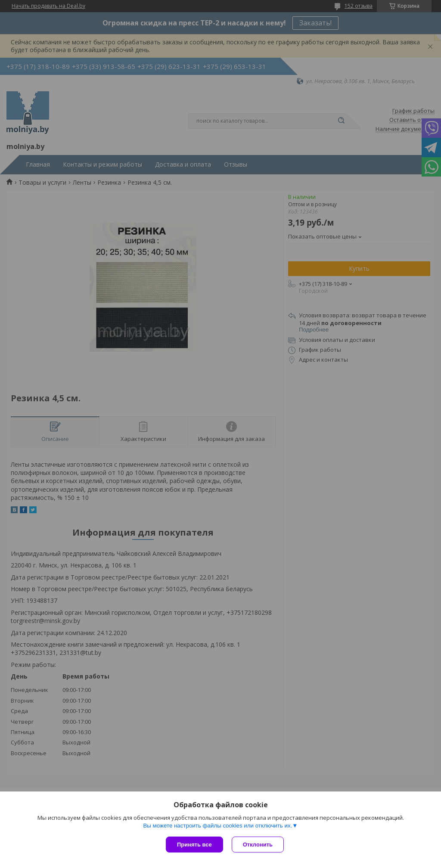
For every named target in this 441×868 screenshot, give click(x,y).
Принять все (194, 845)
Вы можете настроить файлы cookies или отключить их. (217, 826)
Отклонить (258, 845)
